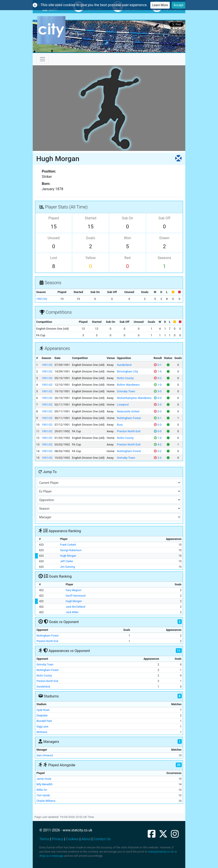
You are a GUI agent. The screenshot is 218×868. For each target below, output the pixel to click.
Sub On (127, 218)
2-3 (158, 405)
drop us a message (51, 856)
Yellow (91, 258)
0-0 (158, 398)
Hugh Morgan (68, 556)
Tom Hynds (43, 795)
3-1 (158, 418)
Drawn (164, 238)
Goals (91, 238)
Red (127, 258)
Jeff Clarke (67, 561)
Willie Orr (42, 790)
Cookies (72, 839)
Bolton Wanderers (128, 385)
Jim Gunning (68, 567)
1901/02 (42, 299)
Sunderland (124, 365)
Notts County (125, 378)
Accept (178, 5)
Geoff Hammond (76, 596)
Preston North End (129, 431)
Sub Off (164, 218)
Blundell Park (44, 721)
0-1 (158, 365)
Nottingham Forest (129, 418)
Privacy (58, 839)
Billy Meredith (44, 784)
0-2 (158, 378)
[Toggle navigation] (42, 59)
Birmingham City (128, 371)
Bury (120, 425)
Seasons (164, 258)
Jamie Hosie (44, 779)
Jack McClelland (75, 607)
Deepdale (42, 716)
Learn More (160, 5)
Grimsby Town (126, 391)
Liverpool (123, 405)
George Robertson (71, 550)
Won (128, 238)
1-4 (158, 371)
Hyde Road (43, 710)
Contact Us (102, 839)
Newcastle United (128, 411)
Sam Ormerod (45, 755)
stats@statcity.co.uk (161, 852)
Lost (54, 258)
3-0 (158, 391)
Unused (54, 238)
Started (91, 218)
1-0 (158, 385)
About (86, 839)
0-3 (158, 411)
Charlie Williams (46, 801)
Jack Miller (72, 612)
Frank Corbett (68, 545)
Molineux (42, 732)
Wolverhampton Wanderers (134, 398)
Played (54, 218)
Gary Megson (74, 590)
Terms (44, 839)
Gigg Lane (42, 727)
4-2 (158, 444)
